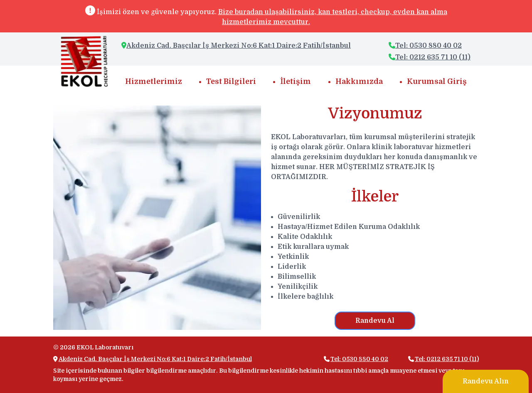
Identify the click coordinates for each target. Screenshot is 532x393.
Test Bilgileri (231, 81)
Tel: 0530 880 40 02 (425, 46)
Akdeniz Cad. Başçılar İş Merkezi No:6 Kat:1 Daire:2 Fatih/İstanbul (239, 46)
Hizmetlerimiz (154, 81)
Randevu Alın (486, 381)
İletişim (296, 81)
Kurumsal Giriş (437, 81)
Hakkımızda (359, 81)
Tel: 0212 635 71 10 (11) (430, 57)
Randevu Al (375, 321)
